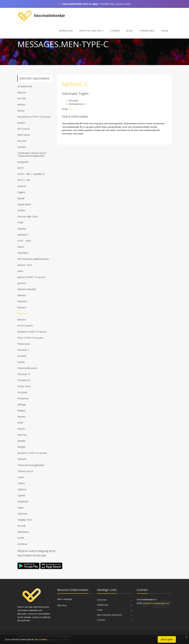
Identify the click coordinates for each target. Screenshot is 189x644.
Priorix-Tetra (24, 386)
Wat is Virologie (65, 599)
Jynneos (22, 283)
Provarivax (23, 398)
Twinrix (21, 483)
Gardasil (22, 229)
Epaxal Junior (24, 204)
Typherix (22, 489)
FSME (20, 223)
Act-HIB (21, 98)
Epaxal (21, 198)
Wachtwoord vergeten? (110, 615)
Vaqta (20, 508)
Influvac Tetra (25, 265)
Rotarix (21, 429)
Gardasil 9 (23, 235)
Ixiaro (20, 271)
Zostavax (22, 544)
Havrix (21, 247)
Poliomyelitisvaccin (27, 368)
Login (165, 31)
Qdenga (22, 404)
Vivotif (21, 538)
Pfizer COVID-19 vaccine (30, 338)
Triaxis (21, 477)
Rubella (21, 441)
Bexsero (22, 307)
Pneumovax (24, 344)
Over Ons (102, 600)
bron (71, 109)
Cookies (43, 639)
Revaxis (21, 417)
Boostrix (22, 141)
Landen (115, 31)
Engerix (21, 192)
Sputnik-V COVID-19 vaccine (32, 453)
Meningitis (74, 101)
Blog (130, 31)
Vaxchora (22, 514)
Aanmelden (147, 31)
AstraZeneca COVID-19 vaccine (34, 117)
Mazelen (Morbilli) (27, 289)
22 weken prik (25, 86)
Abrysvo (22, 92)
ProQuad (22, 392)
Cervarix (22, 147)
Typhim (21, 495)
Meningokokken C (77, 104)
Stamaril (22, 459)
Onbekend (23, 501)
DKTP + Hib (24, 180)
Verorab (22, 526)
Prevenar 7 (23, 350)
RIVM (20, 423)
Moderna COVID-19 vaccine (32, 332)
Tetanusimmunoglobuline (31, 465)
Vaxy (95, 4)
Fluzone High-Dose (28, 216)
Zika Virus (62, 605)
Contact (101, 620)
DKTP (21, 168)
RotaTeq (22, 435)
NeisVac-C (23, 313)
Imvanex (22, 356)
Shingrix (21, 447)
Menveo (22, 295)
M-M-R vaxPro (25, 326)
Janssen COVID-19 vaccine (31, 277)
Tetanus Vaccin (25, 471)
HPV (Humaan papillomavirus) (33, 259)
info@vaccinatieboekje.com (156, 603)
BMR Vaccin (24, 135)
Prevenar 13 (24, 374)
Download (66, 31)
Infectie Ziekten (91, 31)
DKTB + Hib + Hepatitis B (31, 174)
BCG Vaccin (23, 129)
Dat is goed (167, 639)
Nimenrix (22, 301)
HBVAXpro (23, 253)
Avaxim (21, 123)
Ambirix (21, 104)
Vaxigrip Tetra (25, 520)
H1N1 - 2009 (24, 241)
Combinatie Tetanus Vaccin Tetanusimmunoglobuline (32, 154)
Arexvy (21, 111)
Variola (21, 362)
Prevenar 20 (24, 380)
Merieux (22, 320)
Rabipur (21, 411)
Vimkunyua (23, 532)
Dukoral (22, 186)
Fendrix (21, 210)
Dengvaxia (23, 162)
